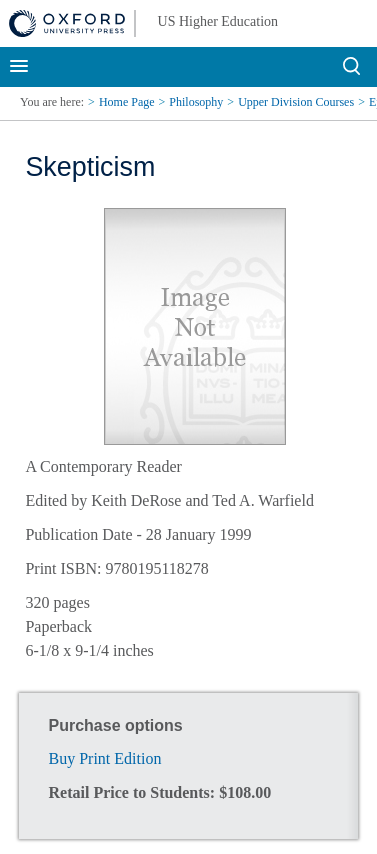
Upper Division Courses (296, 102)
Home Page (127, 102)
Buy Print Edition (105, 758)
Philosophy (196, 102)
